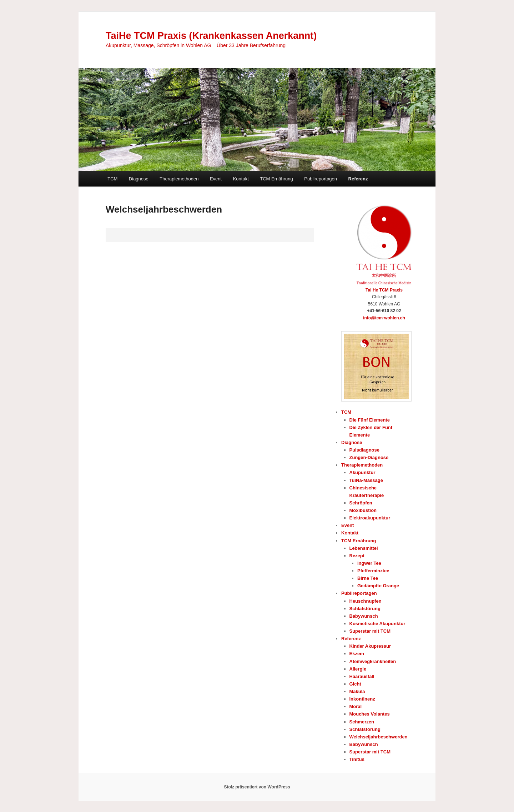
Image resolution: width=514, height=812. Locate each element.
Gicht (355, 684)
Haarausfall (362, 676)
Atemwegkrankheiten (373, 661)
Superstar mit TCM (370, 631)
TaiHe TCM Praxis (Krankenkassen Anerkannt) (211, 36)
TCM (112, 179)
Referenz (358, 179)
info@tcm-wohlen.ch (384, 318)
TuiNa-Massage (366, 480)
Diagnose (139, 179)
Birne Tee (368, 578)
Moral (356, 706)
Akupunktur (362, 472)
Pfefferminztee (373, 571)
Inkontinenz (362, 699)
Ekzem (357, 654)
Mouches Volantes (370, 714)
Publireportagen (321, 179)
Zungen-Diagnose (369, 457)
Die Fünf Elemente (370, 420)
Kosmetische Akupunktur (377, 624)
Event (216, 179)
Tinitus (357, 759)
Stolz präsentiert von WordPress (257, 787)
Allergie (358, 669)
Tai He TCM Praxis (384, 290)
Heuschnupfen (366, 601)
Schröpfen (361, 503)
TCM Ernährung (276, 179)
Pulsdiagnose (365, 450)
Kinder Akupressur (370, 646)
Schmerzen (362, 722)
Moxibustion (363, 510)
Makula (357, 691)
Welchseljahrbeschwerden (379, 737)
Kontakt (241, 179)
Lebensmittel (364, 548)
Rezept (357, 556)
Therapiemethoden (179, 179)
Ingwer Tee (369, 563)
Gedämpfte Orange (378, 586)
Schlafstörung (365, 609)
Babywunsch (364, 616)
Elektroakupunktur (370, 518)
